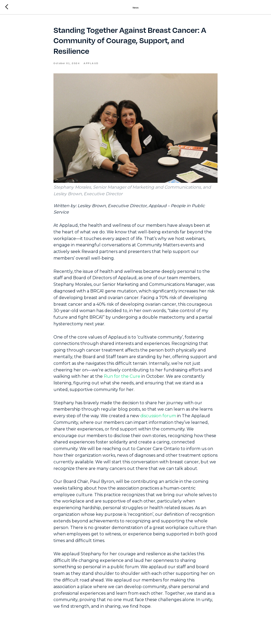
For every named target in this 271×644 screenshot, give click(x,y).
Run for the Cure (122, 376)
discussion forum (158, 416)
